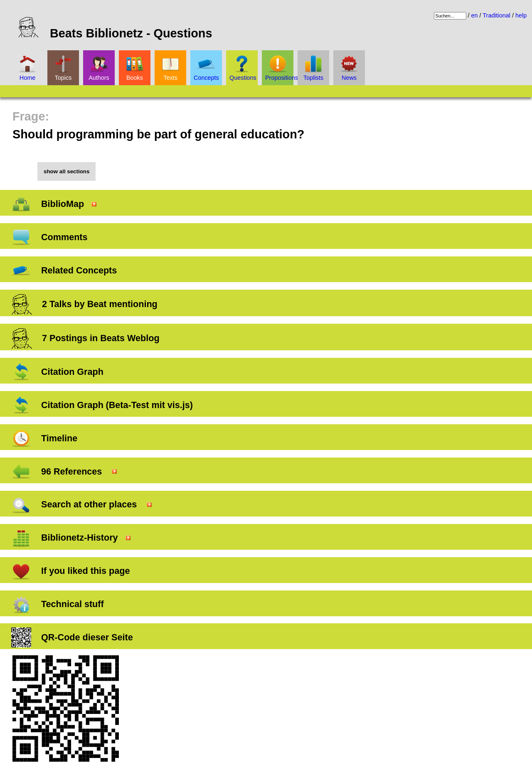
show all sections (66, 171)
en (475, 15)
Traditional (496, 15)
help (521, 15)
